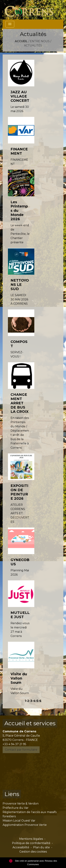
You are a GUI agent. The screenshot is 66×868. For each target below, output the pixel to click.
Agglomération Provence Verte (25, 825)
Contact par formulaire (21, 750)
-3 (31, 701)
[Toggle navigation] (10, 24)
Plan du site (41, 847)
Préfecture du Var (16, 808)
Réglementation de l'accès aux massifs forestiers (30, 814)
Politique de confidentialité (31, 843)
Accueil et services (30, 723)
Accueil (21, 41)
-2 (28, 701)
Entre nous (40, 41)
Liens (12, 794)
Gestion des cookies (33, 852)
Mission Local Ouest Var (19, 821)
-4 (34, 701)
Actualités (33, 45)
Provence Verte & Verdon (21, 804)
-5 (37, 701)
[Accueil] (31, 10)
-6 (40, 701)
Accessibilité (21, 847)
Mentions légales (31, 839)
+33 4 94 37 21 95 (14, 744)
